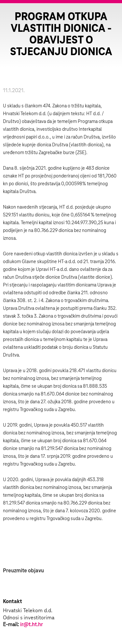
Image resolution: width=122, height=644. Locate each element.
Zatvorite (109, 16)
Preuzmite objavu (23, 571)
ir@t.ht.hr (32, 625)
